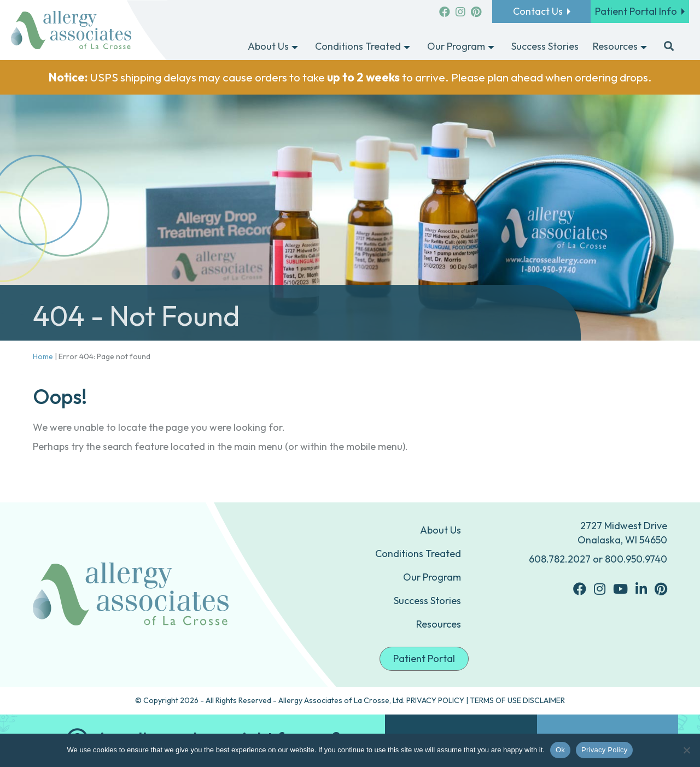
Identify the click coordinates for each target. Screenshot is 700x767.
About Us (441, 530)
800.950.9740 (636, 559)
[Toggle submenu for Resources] (644, 47)
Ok (560, 750)
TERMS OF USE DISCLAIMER (517, 700)
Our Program (432, 577)
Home (43, 356)
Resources (439, 624)
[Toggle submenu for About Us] (295, 47)
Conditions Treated (418, 554)
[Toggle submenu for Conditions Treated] (407, 47)
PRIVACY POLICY (435, 700)
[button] (669, 47)
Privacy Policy (604, 750)
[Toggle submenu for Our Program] (491, 47)
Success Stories (427, 601)
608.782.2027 (560, 559)
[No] (686, 750)
